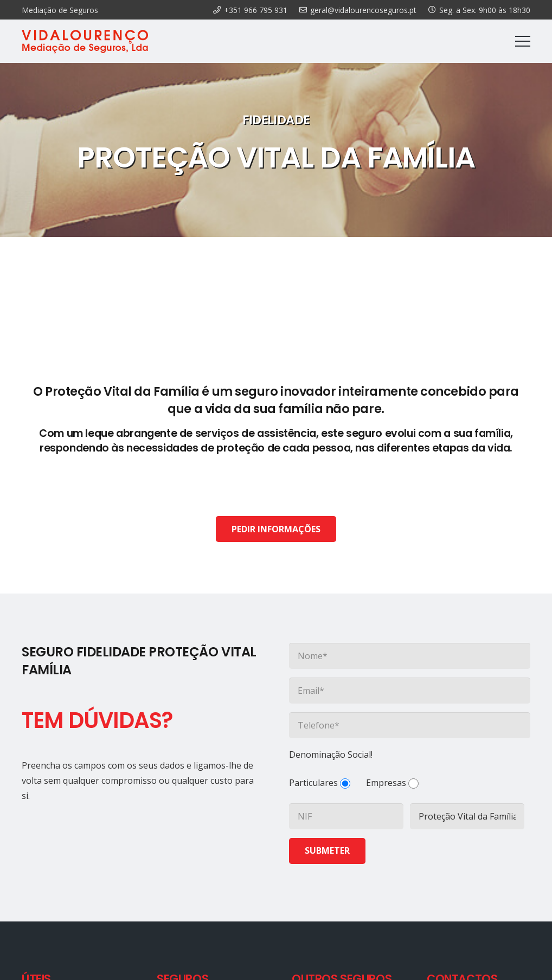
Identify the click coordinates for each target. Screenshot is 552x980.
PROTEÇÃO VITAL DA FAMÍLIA (276, 158)
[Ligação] (85, 41)
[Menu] (523, 41)
